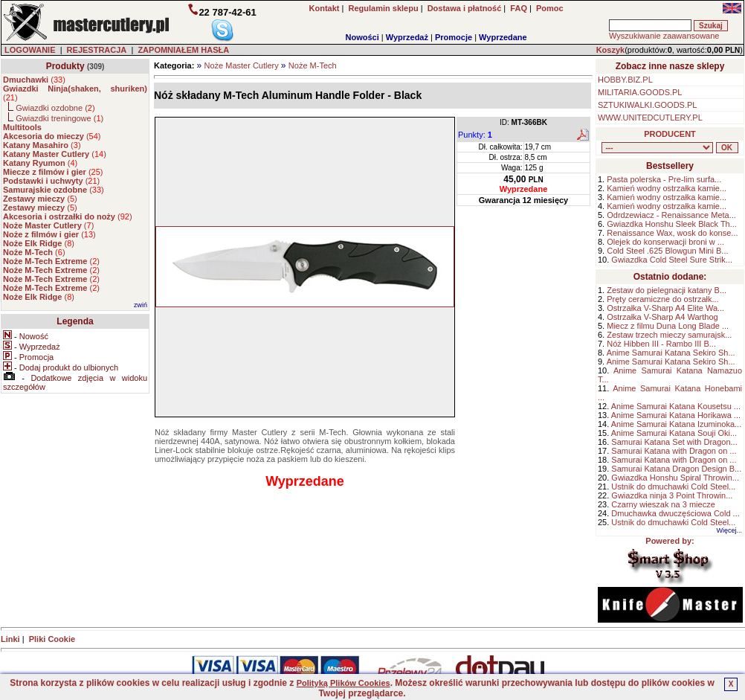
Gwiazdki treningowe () (59, 118)
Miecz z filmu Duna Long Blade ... (668, 326)
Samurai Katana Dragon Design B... (676, 469)
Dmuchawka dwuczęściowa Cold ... (675, 513)
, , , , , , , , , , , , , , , (657, 148)
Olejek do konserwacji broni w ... (665, 242)
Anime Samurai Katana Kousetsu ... (676, 406)
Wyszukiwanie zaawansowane (664, 36)
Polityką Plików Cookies (344, 683)
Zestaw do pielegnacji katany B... (667, 290)
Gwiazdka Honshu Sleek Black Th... (672, 224)
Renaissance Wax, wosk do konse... (672, 233)
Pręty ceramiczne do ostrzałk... (662, 299)
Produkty (65, 66)
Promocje (454, 37)
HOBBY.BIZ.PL (625, 80)
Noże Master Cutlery (241, 65)
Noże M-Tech (313, 65)
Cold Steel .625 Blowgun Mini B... (667, 251)
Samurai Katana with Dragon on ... (674, 451)
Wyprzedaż (407, 37)
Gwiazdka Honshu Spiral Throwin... (675, 478)
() (34, 80)
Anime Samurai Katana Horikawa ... (676, 415)
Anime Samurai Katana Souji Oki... (674, 433)
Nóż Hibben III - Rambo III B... (661, 344)
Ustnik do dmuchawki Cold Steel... (673, 487)
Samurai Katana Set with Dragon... (674, 442)
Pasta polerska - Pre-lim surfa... (664, 179)
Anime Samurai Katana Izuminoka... (676, 424)
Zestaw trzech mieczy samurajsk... (669, 335)
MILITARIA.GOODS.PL (640, 92)
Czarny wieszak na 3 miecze (663, 504)
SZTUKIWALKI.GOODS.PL (647, 105)
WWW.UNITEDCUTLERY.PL (650, 118)
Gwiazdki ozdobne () (55, 108)
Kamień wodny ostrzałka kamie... (667, 188)
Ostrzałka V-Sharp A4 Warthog (662, 317)
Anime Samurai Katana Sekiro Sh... (671, 353)
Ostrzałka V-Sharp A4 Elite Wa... (665, 308)
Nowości (362, 37)
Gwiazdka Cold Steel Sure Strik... (672, 260)
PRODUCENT (670, 134)
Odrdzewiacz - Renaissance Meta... (671, 215)
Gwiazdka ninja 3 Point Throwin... (672, 495)
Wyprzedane (503, 37)
